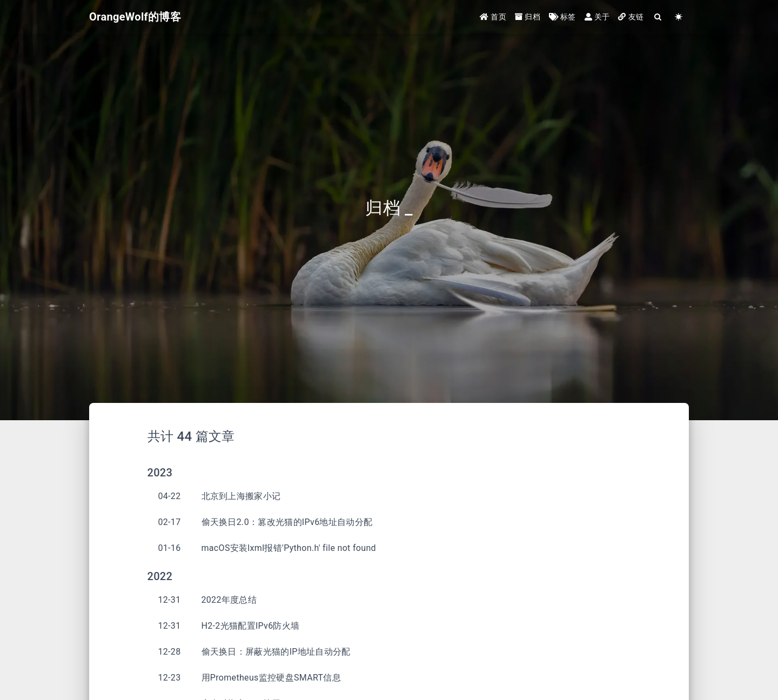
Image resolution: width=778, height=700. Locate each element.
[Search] (658, 18)
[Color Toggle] (679, 18)
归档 (528, 17)
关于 (597, 17)
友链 (631, 17)
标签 (562, 17)
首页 (493, 17)
